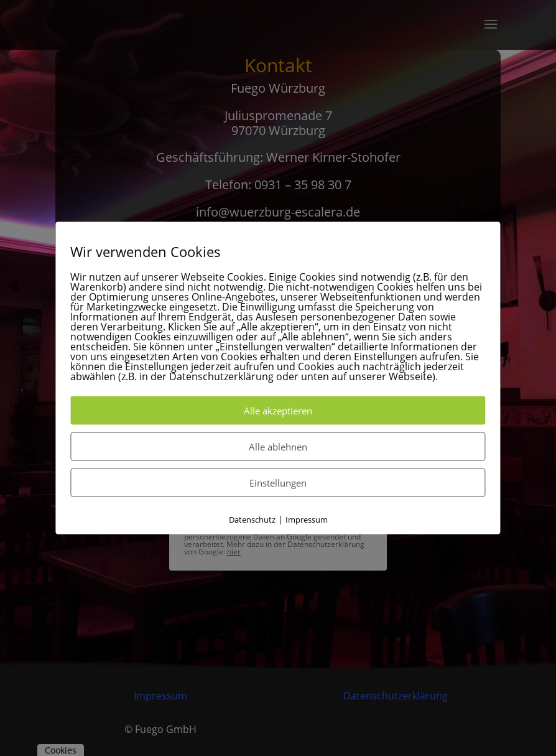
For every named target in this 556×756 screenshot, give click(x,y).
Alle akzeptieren (278, 410)
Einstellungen (278, 482)
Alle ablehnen (278, 446)
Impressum (307, 519)
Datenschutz (252, 519)
